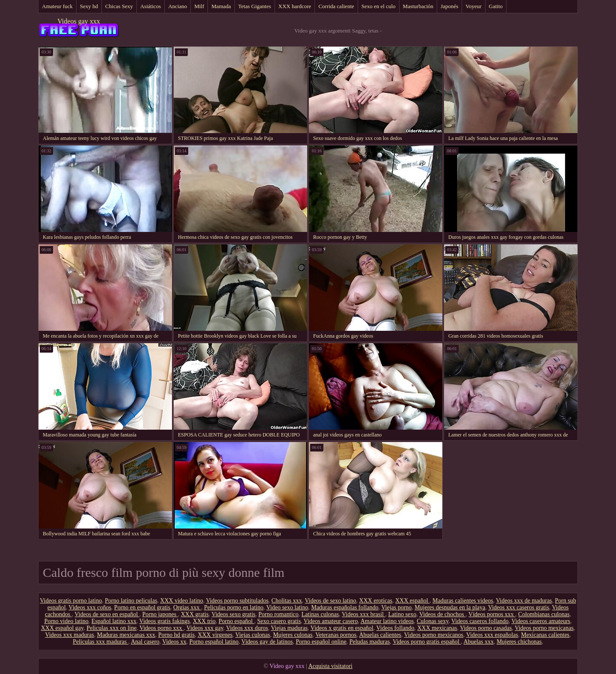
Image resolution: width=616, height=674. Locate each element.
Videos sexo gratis (233, 614)
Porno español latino (214, 642)
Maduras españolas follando (345, 607)
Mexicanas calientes (545, 635)
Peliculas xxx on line (111, 628)
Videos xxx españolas (492, 635)
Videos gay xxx (78, 21)
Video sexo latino (287, 607)
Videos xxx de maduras (524, 601)
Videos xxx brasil (363, 614)
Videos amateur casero (331, 621)
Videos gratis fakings (165, 621)
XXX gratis (195, 614)
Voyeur (473, 6)
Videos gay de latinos (267, 642)
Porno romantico (278, 614)
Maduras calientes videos (463, 601)
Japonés (449, 6)
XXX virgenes (215, 635)
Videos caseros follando (480, 621)
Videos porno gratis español (427, 642)
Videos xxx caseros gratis (519, 607)
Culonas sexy (432, 621)
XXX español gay (62, 628)
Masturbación (418, 6)
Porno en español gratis (142, 607)
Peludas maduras (370, 642)
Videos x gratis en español (342, 628)
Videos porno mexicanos (434, 635)
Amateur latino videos (387, 621)
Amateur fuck (57, 6)
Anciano (178, 6)
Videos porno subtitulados (237, 601)
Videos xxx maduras (69, 635)
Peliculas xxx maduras (100, 642)
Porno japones (160, 614)
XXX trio (204, 621)
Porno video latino (66, 621)
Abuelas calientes (380, 635)
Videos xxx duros (247, 628)
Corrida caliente (336, 6)
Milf (199, 6)
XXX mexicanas (437, 628)
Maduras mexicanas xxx (126, 635)
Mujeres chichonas (519, 642)
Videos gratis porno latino (71, 601)
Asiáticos (151, 6)
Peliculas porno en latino (234, 607)
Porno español (236, 621)
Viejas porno (396, 607)
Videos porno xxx (161, 628)
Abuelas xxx (479, 642)
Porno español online (321, 642)
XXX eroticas (376, 601)
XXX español (412, 601)
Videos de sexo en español (107, 614)
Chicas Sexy (119, 6)
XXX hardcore (295, 6)
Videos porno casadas (486, 628)
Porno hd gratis (177, 635)
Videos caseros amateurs (541, 621)
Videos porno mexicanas (544, 628)
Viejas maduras (289, 628)
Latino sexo (402, 614)
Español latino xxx (114, 621)
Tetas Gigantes (255, 6)
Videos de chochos (442, 614)
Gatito (496, 6)
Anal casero (145, 642)
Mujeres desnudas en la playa (450, 607)
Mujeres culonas (293, 635)
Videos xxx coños (90, 607)
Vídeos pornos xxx (492, 614)
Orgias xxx (187, 607)
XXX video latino (181, 601)
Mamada (221, 6)
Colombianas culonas (544, 614)
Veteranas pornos (336, 635)
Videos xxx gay (205, 628)
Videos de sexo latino (331, 601)
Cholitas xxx (287, 601)
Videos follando (395, 628)
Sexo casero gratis (279, 621)
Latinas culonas (320, 614)
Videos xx (174, 642)
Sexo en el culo (379, 6)
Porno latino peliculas (131, 601)
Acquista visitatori (330, 666)
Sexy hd (89, 6)
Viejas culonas (253, 635)
